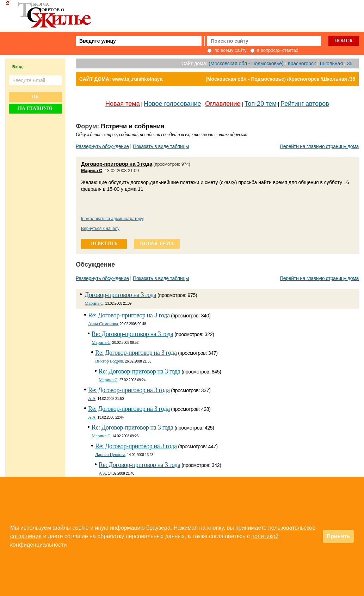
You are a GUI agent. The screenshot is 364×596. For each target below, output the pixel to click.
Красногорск (302, 63)
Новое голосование (172, 104)
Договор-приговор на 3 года (117, 164)
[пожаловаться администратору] (113, 219)
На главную (35, 108)
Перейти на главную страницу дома (319, 146)
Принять (338, 536)
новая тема (157, 244)
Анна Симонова (103, 324)
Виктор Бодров (109, 361)
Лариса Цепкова (110, 454)
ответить (104, 244)
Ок (35, 97)
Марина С (92, 171)
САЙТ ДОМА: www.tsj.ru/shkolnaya (121, 79)
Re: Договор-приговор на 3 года (129, 315)
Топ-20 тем (261, 104)
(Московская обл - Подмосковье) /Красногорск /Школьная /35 (280, 79)
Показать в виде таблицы (161, 146)
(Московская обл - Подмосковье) (246, 63)
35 (350, 63)
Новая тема (123, 104)
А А (92, 398)
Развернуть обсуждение (102, 146)
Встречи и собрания (133, 126)
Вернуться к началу (100, 229)
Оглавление (223, 104)
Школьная (331, 63)
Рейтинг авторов (305, 104)
